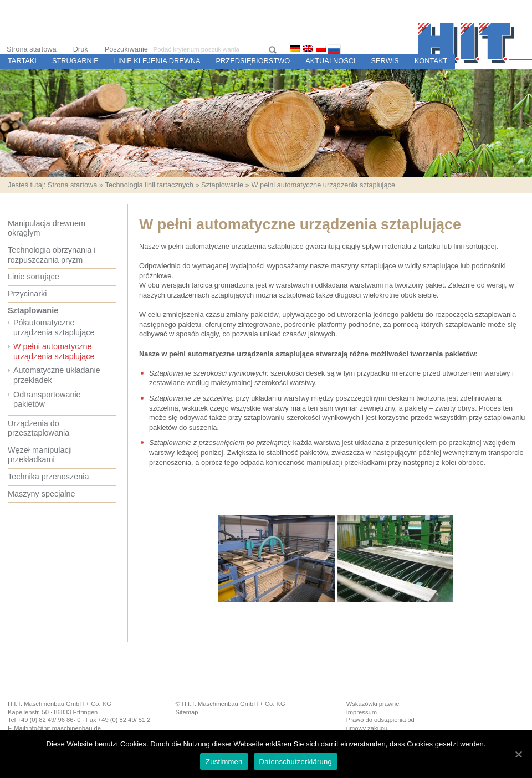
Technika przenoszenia (48, 477)
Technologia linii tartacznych (149, 185)
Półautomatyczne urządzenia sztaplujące (54, 327)
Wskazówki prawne (373, 704)
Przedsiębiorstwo (253, 61)
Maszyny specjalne (42, 494)
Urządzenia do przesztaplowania (39, 428)
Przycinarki (27, 294)
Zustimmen (224, 762)
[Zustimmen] (518, 754)
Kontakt (431, 61)
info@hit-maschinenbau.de (64, 728)
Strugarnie (75, 61)
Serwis (385, 61)
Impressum (362, 712)
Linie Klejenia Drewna (157, 61)
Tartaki (22, 61)
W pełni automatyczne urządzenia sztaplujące (54, 351)
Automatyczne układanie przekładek (57, 375)
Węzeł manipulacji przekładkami (40, 455)
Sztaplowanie (222, 185)
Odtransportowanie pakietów (47, 400)
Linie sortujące (34, 277)
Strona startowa (32, 49)
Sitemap (186, 712)
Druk (81, 49)
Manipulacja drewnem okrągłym (47, 228)
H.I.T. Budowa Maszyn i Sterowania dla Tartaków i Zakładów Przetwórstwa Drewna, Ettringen (475, 43)
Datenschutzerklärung (296, 762)
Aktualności (330, 61)
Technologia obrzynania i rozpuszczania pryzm (52, 255)
